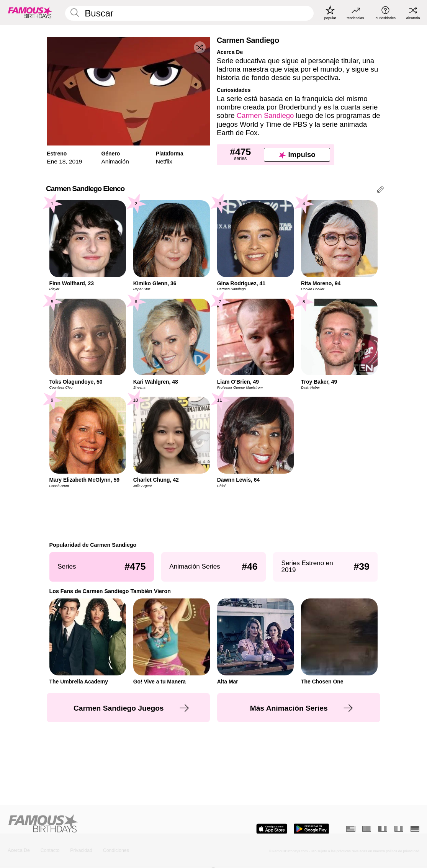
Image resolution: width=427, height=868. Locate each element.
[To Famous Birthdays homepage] (30, 12)
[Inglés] (351, 829)
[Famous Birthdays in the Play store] (311, 829)
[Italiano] (399, 829)
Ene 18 (56, 161)
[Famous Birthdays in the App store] (272, 829)
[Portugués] (367, 829)
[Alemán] (415, 829)
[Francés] (383, 829)
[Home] (109, 824)
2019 (75, 161)
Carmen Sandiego (265, 115)
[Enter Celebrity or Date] (189, 13)
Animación (115, 161)
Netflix (164, 161)
